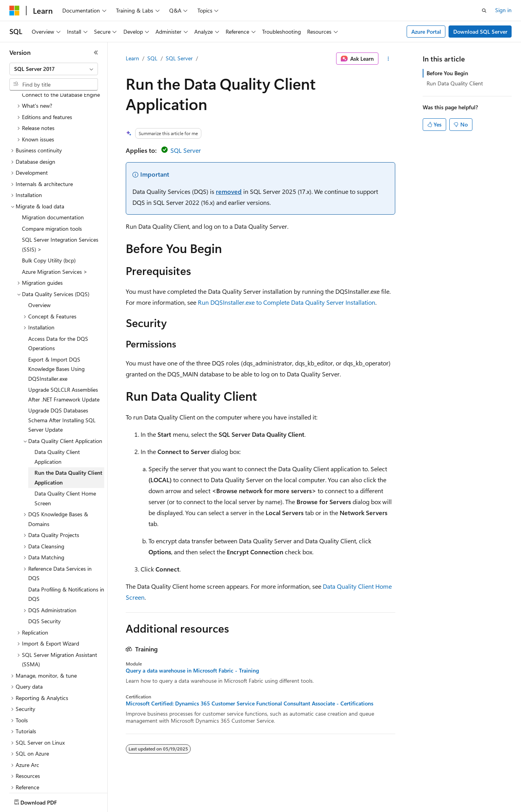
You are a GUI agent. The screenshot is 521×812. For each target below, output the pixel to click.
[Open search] (484, 11)
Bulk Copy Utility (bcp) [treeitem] (49, 233)
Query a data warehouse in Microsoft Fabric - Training (192, 671)
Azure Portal (426, 32)
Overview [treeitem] (39, 278)
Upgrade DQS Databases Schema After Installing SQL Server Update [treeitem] (62, 393)
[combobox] (54, 69)
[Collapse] (96, 52)
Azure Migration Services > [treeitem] (55, 245)
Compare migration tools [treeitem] (52, 202)
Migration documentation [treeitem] (53, 190)
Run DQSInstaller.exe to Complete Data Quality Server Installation (287, 302)
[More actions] (388, 59)
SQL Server (179, 58)
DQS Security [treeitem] (44, 594)
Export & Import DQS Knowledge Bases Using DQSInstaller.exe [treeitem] (56, 342)
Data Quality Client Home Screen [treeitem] (65, 471)
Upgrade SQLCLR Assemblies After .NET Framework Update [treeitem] (64, 367)
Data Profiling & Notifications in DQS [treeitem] (66, 567)
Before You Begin (447, 73)
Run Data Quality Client (455, 83)
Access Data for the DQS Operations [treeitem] (58, 316)
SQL (152, 58)
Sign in (503, 10)
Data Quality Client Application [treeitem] (57, 430)
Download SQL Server (480, 32)
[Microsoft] (14, 11)
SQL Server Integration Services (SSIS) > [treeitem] (60, 217)
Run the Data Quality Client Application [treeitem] (68, 450)
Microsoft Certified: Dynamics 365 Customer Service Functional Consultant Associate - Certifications (250, 703)
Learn (132, 58)
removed (229, 191)
